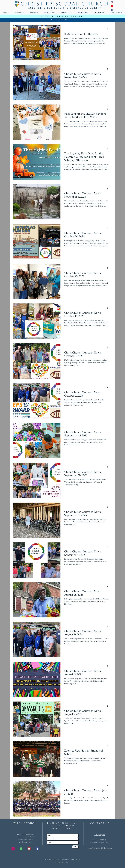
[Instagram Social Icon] (13, 849)
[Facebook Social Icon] (37, 849)
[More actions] (108, 29)
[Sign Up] (75, 847)
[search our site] (62, 20)
